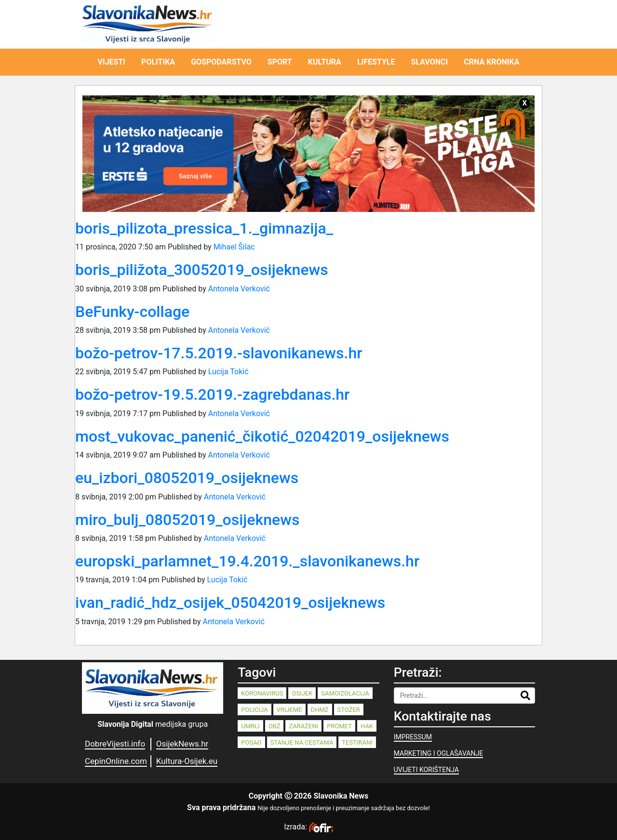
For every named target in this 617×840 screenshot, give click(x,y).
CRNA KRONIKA (491, 62)
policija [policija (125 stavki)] (254, 710)
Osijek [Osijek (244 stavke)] (302, 693)
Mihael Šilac (234, 247)
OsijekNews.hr (182, 744)
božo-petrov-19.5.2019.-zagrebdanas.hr (212, 394)
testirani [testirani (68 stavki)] (357, 742)
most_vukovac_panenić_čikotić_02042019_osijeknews (262, 436)
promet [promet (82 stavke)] (339, 726)
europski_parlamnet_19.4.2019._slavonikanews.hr (247, 561)
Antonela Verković (239, 289)
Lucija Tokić (228, 372)
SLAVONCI (430, 62)
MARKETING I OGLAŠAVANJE (438, 753)
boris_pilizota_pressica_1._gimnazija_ (204, 228)
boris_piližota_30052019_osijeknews (202, 270)
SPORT (280, 62)
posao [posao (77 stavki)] (251, 742)
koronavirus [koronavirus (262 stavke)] (262, 693)
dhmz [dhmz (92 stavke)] (320, 710)
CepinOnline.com (116, 761)
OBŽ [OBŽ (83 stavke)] (275, 726)
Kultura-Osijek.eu (187, 761)
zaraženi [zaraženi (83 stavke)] (303, 726)
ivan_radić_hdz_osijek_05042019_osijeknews (230, 603)
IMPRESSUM (413, 737)
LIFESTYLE (376, 62)
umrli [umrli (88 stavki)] (250, 726)
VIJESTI (112, 62)
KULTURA (325, 62)
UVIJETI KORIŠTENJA (426, 770)
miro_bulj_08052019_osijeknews (187, 520)
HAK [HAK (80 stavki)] (367, 726)
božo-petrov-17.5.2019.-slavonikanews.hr (219, 353)
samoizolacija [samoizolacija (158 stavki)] (345, 693)
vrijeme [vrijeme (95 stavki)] (289, 710)
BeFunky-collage (132, 312)
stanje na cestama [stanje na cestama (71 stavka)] (302, 742)
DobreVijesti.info (115, 744)
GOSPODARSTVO (221, 62)
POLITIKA (158, 62)
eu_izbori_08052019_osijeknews (187, 478)
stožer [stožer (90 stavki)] (349, 710)
